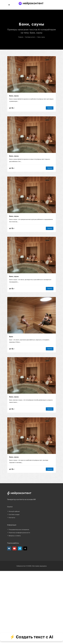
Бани (11, 337)
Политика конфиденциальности (19, 533)
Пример (50, 108)
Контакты (12, 518)
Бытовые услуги (30, 37)
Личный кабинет (14, 511)
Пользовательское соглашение (19, 529)
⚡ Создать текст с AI (31, 637)
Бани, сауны (41, 37)
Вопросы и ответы (15, 536)
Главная (21, 37)
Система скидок (14, 514)
